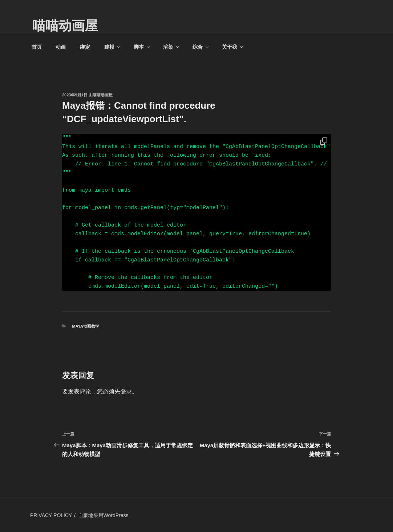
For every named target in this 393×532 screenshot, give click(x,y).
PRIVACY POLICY (51, 515)
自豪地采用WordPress (103, 515)
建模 (113, 47)
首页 (37, 47)
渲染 (172, 47)
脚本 (142, 47)
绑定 (85, 47)
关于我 (233, 47)
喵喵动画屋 (65, 26)
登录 (126, 391)
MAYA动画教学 (86, 326)
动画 (61, 47)
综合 (201, 47)
